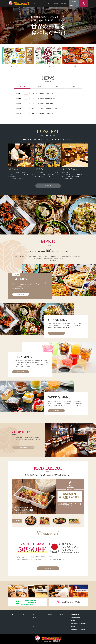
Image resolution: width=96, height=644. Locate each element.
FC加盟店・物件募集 (74, 5)
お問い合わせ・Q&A (75, 615)
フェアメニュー (36, 618)
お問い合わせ (64, 3)
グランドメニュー (37, 620)
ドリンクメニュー (37, 624)
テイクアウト (36, 626)
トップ (35, 3)
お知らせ (56, 3)
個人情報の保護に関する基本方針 (78, 629)
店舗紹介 (50, 615)
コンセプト (42, 3)
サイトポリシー (74, 626)
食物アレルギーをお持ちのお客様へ (79, 623)
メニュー (35, 615)
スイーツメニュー (37, 622)
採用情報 (74, 2)
